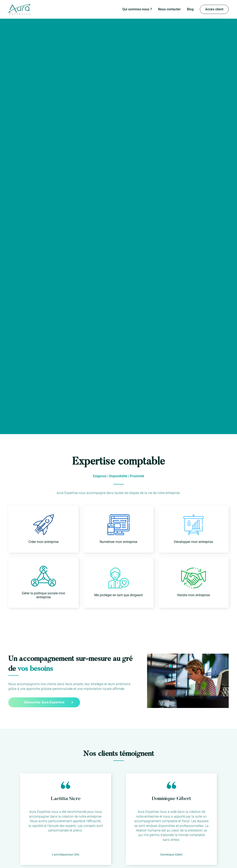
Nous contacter (169, 9)
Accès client (214, 9)
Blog (190, 9)
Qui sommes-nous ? (137, 9)
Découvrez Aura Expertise (44, 702)
